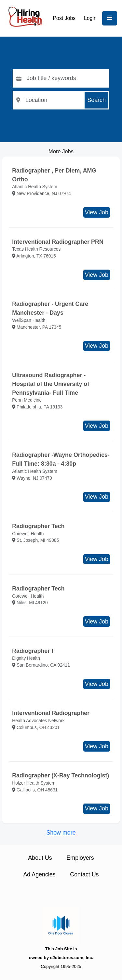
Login (90, 18)
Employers (80, 858)
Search (96, 100)
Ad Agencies (39, 874)
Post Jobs (64, 18)
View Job (97, 212)
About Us (40, 858)
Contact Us (84, 874)
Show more (61, 833)
